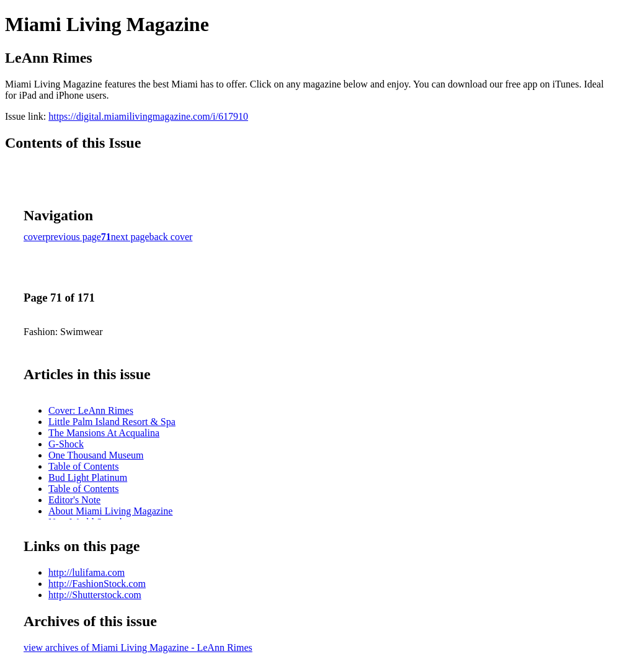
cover (35, 237)
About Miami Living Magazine (110, 511)
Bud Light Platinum (88, 477)
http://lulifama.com (87, 572)
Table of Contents (84, 466)
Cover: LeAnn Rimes (91, 410)
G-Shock (66, 444)
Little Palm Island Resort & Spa (112, 422)
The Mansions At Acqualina (104, 433)
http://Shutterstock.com (95, 595)
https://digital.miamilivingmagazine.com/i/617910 (148, 116)
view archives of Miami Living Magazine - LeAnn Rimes (138, 647)
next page (130, 237)
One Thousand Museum (96, 455)
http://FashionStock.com (97, 584)
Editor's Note (74, 500)
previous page (73, 237)
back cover (171, 237)
